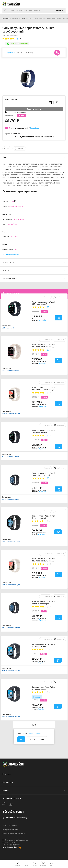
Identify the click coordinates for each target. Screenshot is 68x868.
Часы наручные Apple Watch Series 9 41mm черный (44, 474)
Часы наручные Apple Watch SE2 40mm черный (44, 431)
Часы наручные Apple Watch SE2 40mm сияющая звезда (44, 346)
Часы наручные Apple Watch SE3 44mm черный (43, 645)
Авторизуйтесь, (11, 53)
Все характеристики (11, 254)
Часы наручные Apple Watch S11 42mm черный (43, 517)
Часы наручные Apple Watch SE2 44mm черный (44, 303)
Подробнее (35, 128)
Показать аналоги (34, 109)
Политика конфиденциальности (14, 833)
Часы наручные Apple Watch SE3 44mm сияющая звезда (44, 389)
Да (21, 739)
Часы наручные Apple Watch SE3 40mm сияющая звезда (44, 560)
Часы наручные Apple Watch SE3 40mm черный (43, 688)
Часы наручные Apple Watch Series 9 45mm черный (44, 603)
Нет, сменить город (37, 739)
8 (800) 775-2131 (13, 812)
